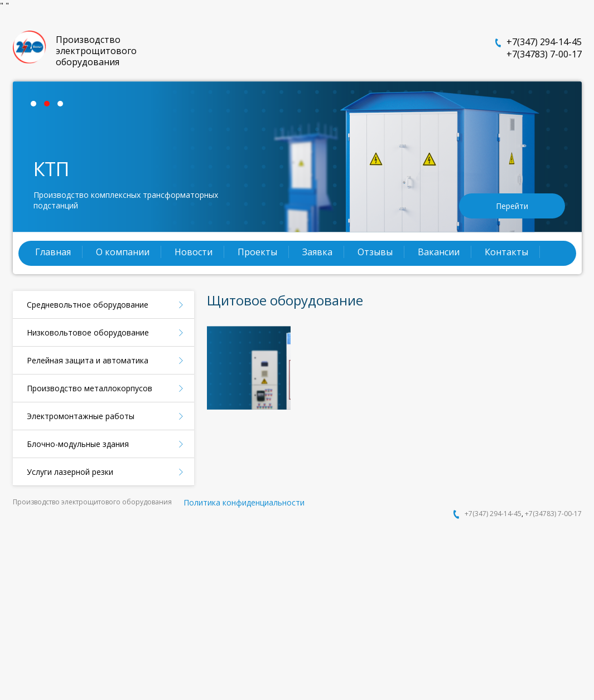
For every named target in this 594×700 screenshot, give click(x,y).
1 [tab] (36, 106)
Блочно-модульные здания (78, 444)
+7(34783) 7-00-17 (544, 54)
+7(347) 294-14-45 (544, 42)
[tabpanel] (297, 157)
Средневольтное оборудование (88, 305)
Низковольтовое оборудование (88, 332)
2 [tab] (50, 106)
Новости (194, 252)
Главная (53, 252)
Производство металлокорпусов (90, 388)
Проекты (257, 252)
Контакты (506, 252)
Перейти (512, 206)
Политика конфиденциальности (244, 502)
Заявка (317, 252)
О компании (123, 252)
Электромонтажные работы (81, 416)
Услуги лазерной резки (70, 472)
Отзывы (375, 252)
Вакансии (439, 252)
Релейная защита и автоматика (88, 360)
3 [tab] (63, 106)
